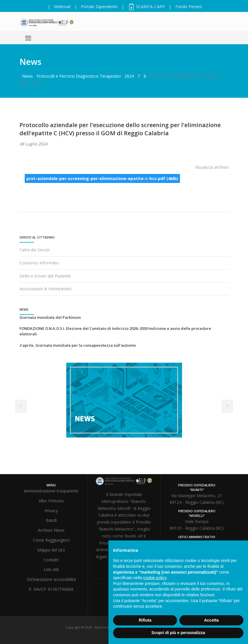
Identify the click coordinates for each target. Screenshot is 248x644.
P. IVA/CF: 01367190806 (51, 589)
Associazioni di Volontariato (46, 289)
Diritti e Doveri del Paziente (45, 276)
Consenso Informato (39, 263)
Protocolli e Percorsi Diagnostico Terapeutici (79, 76)
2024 (129, 76)
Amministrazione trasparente (51, 491)
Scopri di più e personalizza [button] (178, 633)
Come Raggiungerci (51, 540)
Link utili (51, 569)
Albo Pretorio (51, 501)
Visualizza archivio (212, 167)
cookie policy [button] (155, 578)
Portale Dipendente (99, 7)
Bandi (51, 520)
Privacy (51, 511)
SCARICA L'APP (146, 7)
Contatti (51, 560)
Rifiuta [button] (145, 620)
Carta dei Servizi (34, 250)
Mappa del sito (51, 550)
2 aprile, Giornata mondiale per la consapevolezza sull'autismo (78, 345)
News (27, 76)
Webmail (62, 7)
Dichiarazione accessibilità (51, 579)
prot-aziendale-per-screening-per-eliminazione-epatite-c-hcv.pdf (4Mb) (102, 178)
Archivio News (51, 530)
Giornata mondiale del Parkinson (50, 317)
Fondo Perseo (189, 7)
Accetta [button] (212, 620)
